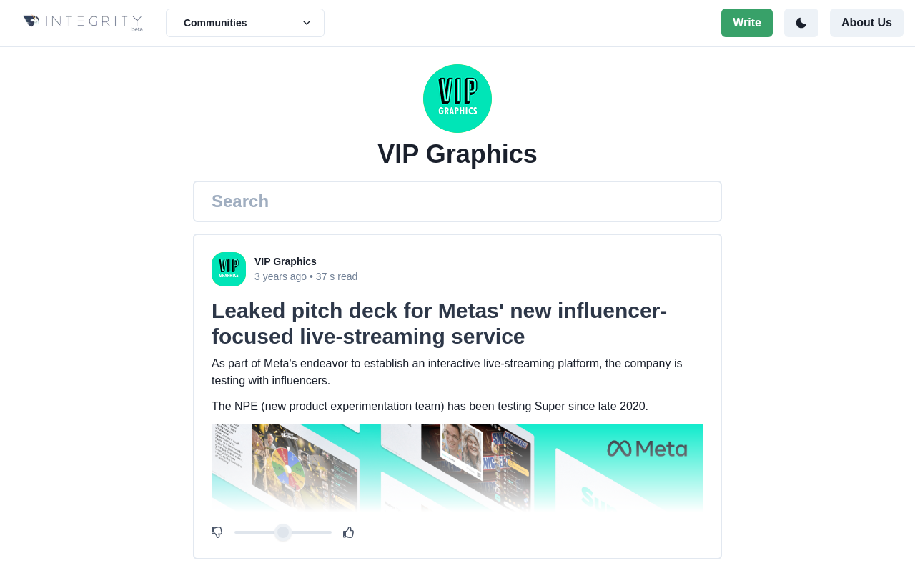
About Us (867, 23)
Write (747, 23)
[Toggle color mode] (801, 23)
